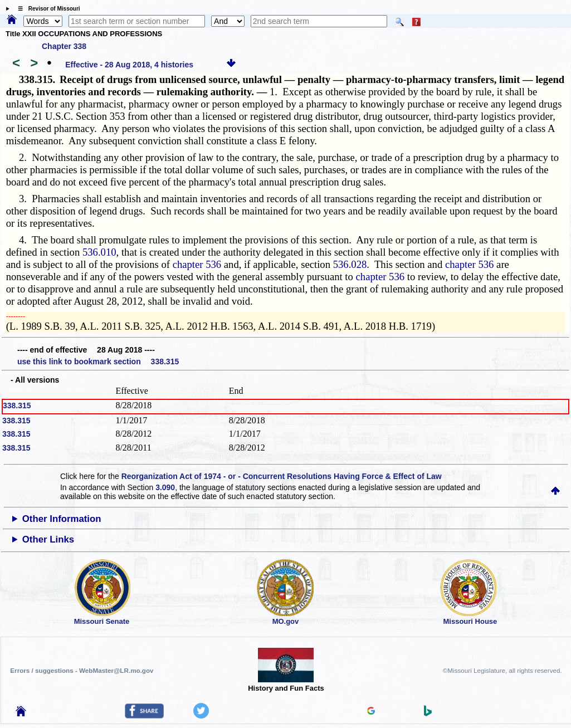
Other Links (48, 539)
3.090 (165, 487)
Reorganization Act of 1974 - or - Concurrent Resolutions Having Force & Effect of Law (282, 476)
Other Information (62, 519)
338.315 (17, 405)
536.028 (350, 264)
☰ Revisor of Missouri (46, 9)
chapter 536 (197, 264)
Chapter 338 (64, 46)
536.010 (99, 252)
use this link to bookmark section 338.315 (98, 361)
